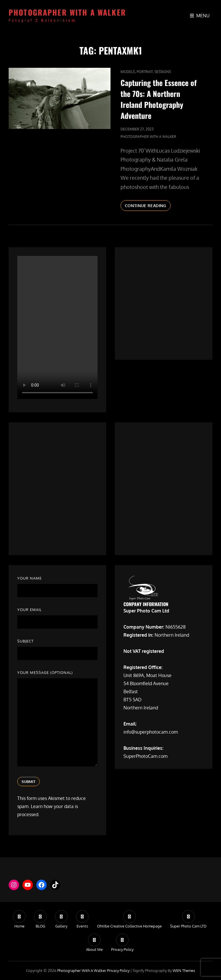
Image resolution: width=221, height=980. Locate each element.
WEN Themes (184, 970)
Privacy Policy (118, 970)
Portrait (145, 72)
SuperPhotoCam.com (145, 756)
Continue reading (148, 207)
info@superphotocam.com (151, 732)
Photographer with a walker (67, 12)
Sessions (163, 72)
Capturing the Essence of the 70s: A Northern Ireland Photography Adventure (159, 99)
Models (128, 72)
